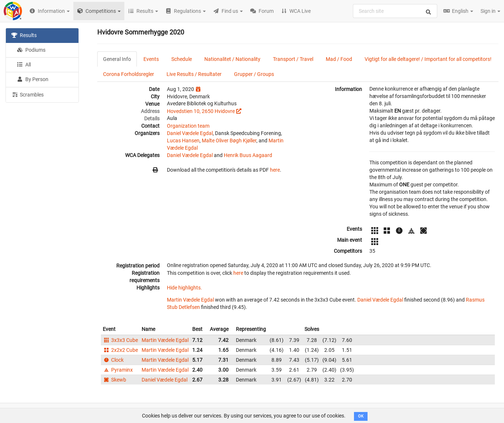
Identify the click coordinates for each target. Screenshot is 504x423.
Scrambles (28, 94)
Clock (113, 360)
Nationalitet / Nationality (232, 59)
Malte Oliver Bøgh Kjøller (229, 141)
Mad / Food (339, 59)
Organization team (188, 126)
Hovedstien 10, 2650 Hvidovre (201, 111)
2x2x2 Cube (120, 350)
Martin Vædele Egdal (190, 300)
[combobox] (395, 11)
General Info (117, 59)
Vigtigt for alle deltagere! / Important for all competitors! (428, 59)
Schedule (182, 59)
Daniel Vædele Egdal (190, 133)
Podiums (31, 50)
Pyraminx (118, 370)
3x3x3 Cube (120, 340)
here (275, 170)
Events (151, 59)
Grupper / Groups (254, 74)
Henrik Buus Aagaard (248, 155)
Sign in (490, 11)
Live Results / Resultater (194, 74)
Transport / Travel (293, 59)
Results (24, 35)
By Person (33, 79)
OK (361, 416)
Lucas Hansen (183, 141)
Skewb (114, 380)
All (24, 65)
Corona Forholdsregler (129, 74)
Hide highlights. (185, 288)
